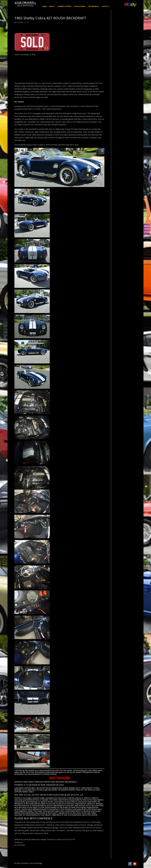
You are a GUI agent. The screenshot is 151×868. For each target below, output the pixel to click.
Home (44, 7)
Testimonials (93, 7)
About (52, 7)
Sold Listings (80, 7)
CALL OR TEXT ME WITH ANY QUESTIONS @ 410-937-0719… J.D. (55, 795)
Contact (105, 7)
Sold (27, 22)
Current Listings (64, 7)
